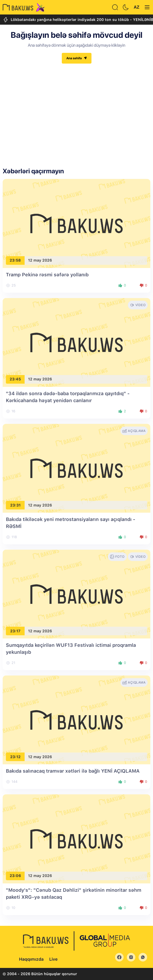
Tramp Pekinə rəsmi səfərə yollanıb (47, 275)
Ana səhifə (77, 58)
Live (53, 959)
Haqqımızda (31, 959)
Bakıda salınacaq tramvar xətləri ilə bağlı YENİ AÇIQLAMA (73, 771)
